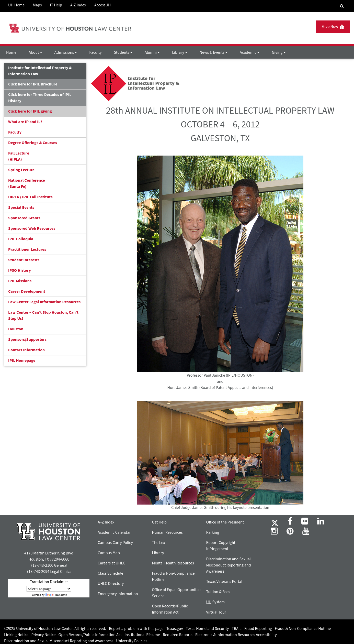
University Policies (132, 641)
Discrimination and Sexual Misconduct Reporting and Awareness (229, 565)
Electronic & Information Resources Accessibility (236, 635)
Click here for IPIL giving (30, 111)
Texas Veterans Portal (224, 582)
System (216, 602)
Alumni (152, 52)
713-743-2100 (42, 565)
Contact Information (26, 350)
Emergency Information (118, 594)
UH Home (16, 5)
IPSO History (20, 270)
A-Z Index (78, 5)
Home (11, 52)
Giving (279, 52)
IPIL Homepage (22, 361)
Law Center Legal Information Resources (44, 302)
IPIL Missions (20, 281)
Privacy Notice (44, 635)
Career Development (27, 291)
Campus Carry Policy (115, 543)
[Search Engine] (342, 6)
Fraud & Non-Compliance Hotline (303, 629)
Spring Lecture (21, 170)
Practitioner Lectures (27, 249)
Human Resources (167, 532)
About (35, 52)
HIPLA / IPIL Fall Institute (30, 197)
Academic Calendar (114, 532)
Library (180, 52)
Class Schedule (110, 573)
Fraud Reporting (258, 629)
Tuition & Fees (218, 592)
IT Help (56, 5)
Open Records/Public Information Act (90, 635)
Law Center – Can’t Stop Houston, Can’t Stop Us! (43, 315)
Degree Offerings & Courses (33, 143)
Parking (213, 532)
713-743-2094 (38, 572)
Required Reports (178, 635)
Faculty (95, 52)
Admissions (66, 52)
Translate (56, 595)
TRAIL (237, 629)
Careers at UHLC (111, 563)
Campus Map (109, 553)
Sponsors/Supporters (27, 340)
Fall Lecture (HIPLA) (19, 156)
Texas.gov (175, 629)
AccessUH (103, 5)
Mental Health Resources (173, 563)
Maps (37, 5)
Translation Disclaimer (49, 582)
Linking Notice (16, 635)
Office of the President (225, 522)
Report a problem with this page (136, 629)
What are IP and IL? (25, 122)
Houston (16, 329)
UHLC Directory (111, 584)
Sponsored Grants (24, 218)
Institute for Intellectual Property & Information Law (40, 71)
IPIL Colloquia (21, 239)
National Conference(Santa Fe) (26, 183)
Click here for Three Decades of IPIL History (40, 98)
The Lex (158, 543)
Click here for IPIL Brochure (33, 84)
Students (123, 52)
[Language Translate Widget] (49, 589)
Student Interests (24, 260)
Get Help (159, 522)
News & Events (214, 52)
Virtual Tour (216, 612)
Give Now (333, 27)
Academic (250, 52)
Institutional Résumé (142, 635)
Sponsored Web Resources (32, 228)
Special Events (21, 208)
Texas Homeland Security (207, 629)
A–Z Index (106, 522)
